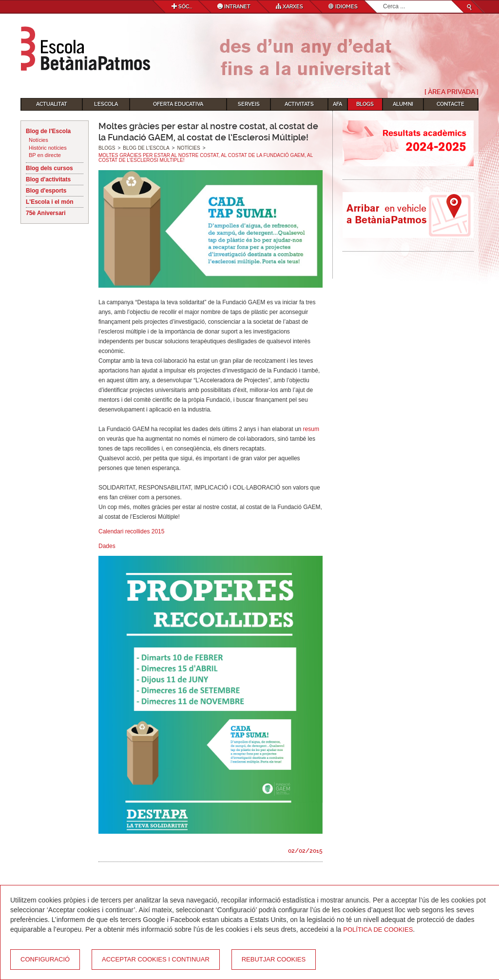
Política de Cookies (378, 930)
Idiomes (343, 7)
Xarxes (289, 7)
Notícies (38, 140)
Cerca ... (383, 1)
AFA (337, 104)
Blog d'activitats (48, 179)
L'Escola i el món (50, 202)
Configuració (45, 959)
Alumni (403, 104)
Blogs (365, 104)
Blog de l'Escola (48, 131)
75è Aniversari (46, 213)
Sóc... (182, 7)
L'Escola (106, 104)
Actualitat (52, 104)
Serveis (249, 104)
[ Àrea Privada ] (451, 92)
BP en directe (45, 155)
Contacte (451, 104)
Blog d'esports (46, 191)
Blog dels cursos (49, 168)
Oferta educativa (178, 104)
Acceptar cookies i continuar (156, 959)
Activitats (299, 104)
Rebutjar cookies (274, 959)
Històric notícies (48, 148)
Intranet (234, 7)
